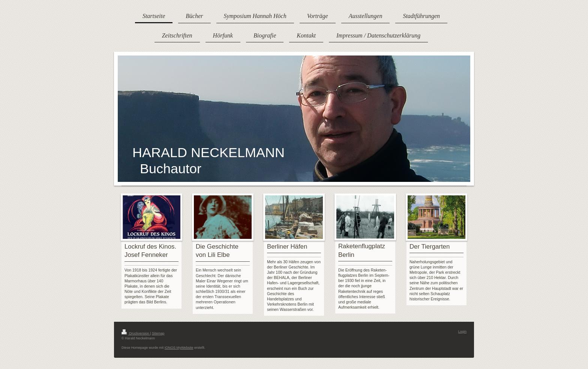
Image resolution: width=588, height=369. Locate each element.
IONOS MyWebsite (179, 348)
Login (462, 331)
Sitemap (158, 333)
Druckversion (136, 333)
